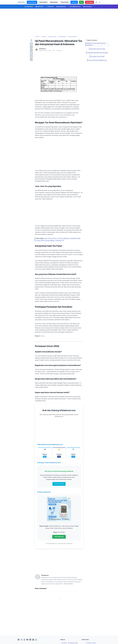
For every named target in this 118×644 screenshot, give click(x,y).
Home (64, 643)
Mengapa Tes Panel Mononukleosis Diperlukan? (96, 44)
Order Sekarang (59, 537)
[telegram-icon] (33, 640)
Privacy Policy (65, 2)
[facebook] (31, 44)
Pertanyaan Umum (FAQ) (97, 56)
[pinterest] (31, 56)
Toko (81, 2)
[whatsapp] (31, 50)
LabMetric (74, 2)
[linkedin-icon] (30, 640)
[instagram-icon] (24, 640)
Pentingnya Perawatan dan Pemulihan (98, 53)
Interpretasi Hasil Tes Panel (97, 49)
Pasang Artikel (43, 2)
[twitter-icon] (21, 640)
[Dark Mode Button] (96, 2)
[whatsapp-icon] (36, 640)
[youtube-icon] (27, 640)
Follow (45, 457)
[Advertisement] (59, 22)
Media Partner (54, 2)
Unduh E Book (91, 643)
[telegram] (31, 53)
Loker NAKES (89, 2)
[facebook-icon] (19, 640)
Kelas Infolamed (32, 2)
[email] (31, 59)
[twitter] (31, 47)
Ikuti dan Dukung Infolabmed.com (98, 60)
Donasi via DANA (59, 484)
